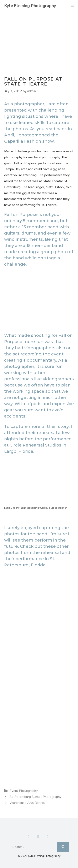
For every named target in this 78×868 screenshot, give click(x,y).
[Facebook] (29, 837)
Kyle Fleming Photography (30, 6)
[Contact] (38, 837)
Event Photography (24, 791)
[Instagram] (48, 837)
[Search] (63, 847)
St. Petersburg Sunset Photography (35, 797)
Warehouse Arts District (27, 803)
